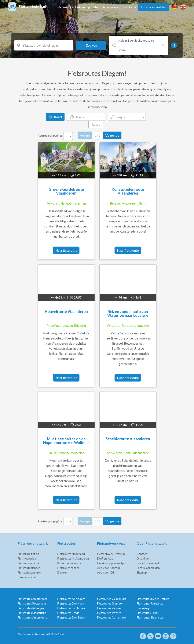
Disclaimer (143, 558)
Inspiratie (130, 7)
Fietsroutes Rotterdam (32, 603)
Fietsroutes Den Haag (71, 603)
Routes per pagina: (56, 135)
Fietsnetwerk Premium (111, 554)
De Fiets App (105, 558)
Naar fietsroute (66, 250)
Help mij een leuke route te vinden (141, 45)
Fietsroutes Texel (147, 613)
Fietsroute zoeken (68, 568)
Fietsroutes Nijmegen (31, 608)
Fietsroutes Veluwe (109, 608)
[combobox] (86, 117)
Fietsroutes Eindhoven (71, 608)
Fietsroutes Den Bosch (71, 617)
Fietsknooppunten (87, 7)
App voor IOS (106, 572)
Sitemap (142, 572)
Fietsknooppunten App (111, 563)
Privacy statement (148, 563)
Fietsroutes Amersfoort (32, 617)
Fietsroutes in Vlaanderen (73, 558)
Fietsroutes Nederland (71, 554)
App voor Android (108, 568)
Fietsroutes (65, 7)
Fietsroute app (111, 7)
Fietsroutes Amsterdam (32, 599)
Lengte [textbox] (121, 117)
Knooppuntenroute (69, 563)
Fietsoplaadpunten (29, 572)
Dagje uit (63, 572)
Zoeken (91, 45)
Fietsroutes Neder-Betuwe (153, 599)
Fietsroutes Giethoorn (111, 603)
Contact (142, 554)
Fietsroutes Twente (109, 613)
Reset (96, 124)
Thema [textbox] (80, 117)
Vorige (85, 135)
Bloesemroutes (27, 577)
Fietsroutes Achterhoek (112, 617)
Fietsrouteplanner (29, 568)
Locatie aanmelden (154, 7)
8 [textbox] (66, 136)
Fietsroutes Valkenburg (111, 599)
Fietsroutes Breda (68, 613)
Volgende (112, 135)
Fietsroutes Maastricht (32, 613)
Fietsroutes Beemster (150, 617)
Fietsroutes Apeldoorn (71, 599)
